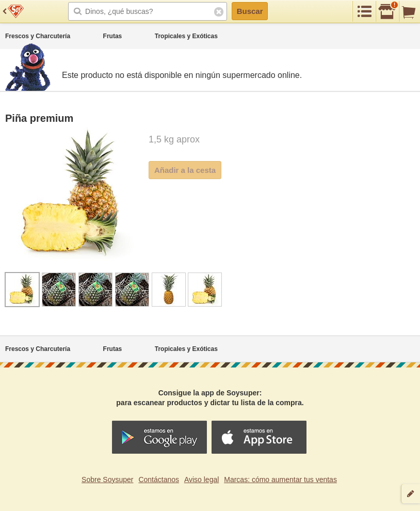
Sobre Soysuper (107, 480)
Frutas (113, 36)
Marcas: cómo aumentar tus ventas (280, 480)
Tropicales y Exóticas (186, 36)
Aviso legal (201, 480)
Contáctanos (159, 480)
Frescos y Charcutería (38, 36)
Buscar (250, 11)
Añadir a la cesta (185, 170)
